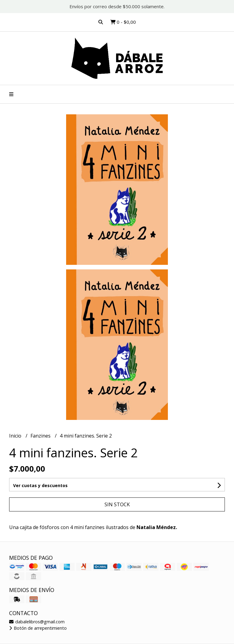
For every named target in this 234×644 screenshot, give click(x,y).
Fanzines (41, 436)
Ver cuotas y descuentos (40, 485)
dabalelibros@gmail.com (37, 622)
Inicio (16, 436)
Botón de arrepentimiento (38, 628)
